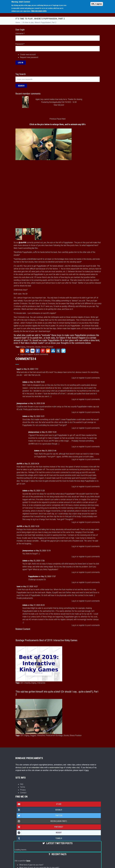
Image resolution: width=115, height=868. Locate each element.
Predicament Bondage (54, 735)
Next (64, 119)
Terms (23, 787)
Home (18, 23)
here (87, 770)
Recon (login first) (42, 821)
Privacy (23, 790)
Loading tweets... (21, 850)
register (30, 354)
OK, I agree (97, 4)
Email (33, 351)
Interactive (30, 347)
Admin (25, 382)
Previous (53, 119)
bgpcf (19, 369)
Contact (23, 793)
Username (20, 33)
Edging (23, 347)
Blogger (22, 351)
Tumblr (58, 351)
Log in (22, 354)
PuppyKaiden (33, 576)
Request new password (29, 57)
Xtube (39, 804)
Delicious (27, 351)
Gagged (33, 735)
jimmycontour (22, 403)
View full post (59, 105)
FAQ (22, 784)
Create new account (28, 54)
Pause (59, 119)
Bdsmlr (39, 810)
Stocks (38, 347)
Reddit (48, 351)
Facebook (38, 351)
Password (20, 44)
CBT (22, 683)
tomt (19, 587)
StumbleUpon (53, 351)
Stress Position (47, 347)
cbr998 (19, 464)
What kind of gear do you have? (31, 865)
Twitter (63, 351)
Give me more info (39, 11)
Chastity (27, 683)
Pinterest (43, 351)
